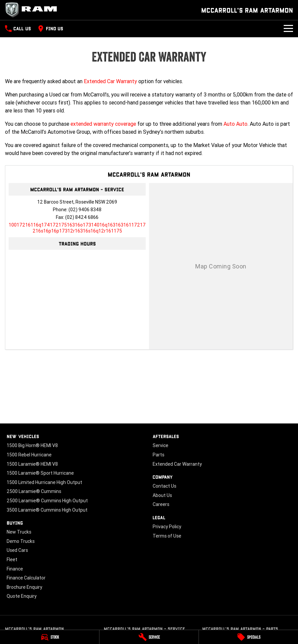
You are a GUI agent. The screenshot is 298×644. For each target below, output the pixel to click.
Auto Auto (235, 124)
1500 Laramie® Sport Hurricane (40, 473)
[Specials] (248, 637)
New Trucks (19, 532)
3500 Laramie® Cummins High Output (47, 510)
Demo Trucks (21, 541)
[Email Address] (77, 228)
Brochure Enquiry (24, 587)
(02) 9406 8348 (85, 210)
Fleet (12, 560)
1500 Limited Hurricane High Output (44, 482)
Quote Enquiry (22, 596)
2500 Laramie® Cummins (34, 491)
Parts (158, 455)
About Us (162, 495)
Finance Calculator (26, 578)
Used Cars (17, 550)
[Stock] (50, 637)
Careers (161, 504)
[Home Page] (33, 10)
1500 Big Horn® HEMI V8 (32, 445)
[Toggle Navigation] (288, 29)
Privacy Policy (167, 527)
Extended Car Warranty (110, 81)
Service (160, 445)
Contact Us (164, 486)
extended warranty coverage (103, 124)
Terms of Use (167, 536)
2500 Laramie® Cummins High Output (47, 501)
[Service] (149, 637)
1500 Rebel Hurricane (29, 455)
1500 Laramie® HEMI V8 (32, 464)
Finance (15, 569)
